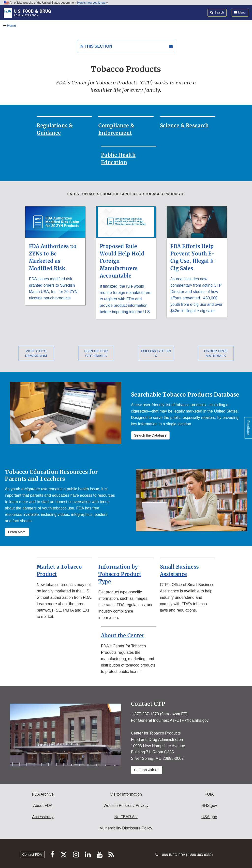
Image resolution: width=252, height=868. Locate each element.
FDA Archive (43, 794)
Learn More (17, 532)
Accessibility (43, 817)
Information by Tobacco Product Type (120, 574)
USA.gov (209, 817)
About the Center (123, 635)
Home (11, 26)
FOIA (209, 794)
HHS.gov (209, 806)
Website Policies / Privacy (126, 806)
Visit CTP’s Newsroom (36, 353)
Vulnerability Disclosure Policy (126, 828)
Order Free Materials (216, 353)
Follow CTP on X (156, 353)
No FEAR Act (126, 817)
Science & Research (184, 126)
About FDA (43, 806)
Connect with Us (147, 770)
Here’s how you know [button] (93, 3)
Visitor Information (126, 794)
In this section (96, 46)
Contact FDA (32, 855)
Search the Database (150, 435)
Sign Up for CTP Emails (96, 353)
